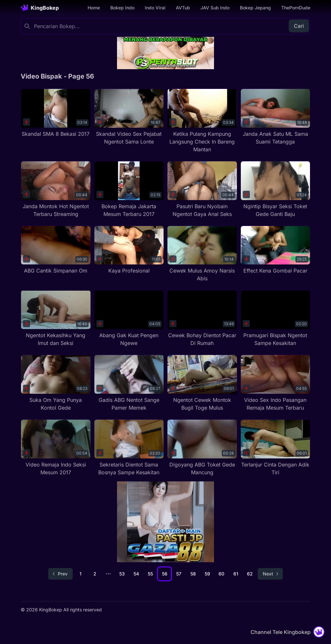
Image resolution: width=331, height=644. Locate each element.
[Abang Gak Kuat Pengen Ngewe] (129, 318)
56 (165, 574)
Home (94, 8)
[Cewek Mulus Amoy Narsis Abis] (202, 254)
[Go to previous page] (60, 574)
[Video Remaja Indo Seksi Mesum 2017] (56, 448)
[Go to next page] (270, 574)
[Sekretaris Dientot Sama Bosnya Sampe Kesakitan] (129, 448)
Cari (299, 26)
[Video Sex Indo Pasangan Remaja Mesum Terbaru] (276, 383)
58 (193, 574)
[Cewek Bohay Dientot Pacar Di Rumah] (202, 318)
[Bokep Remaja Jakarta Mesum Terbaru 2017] (129, 189)
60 (221, 574)
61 (236, 574)
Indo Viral (155, 8)
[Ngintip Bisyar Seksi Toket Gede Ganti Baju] (276, 189)
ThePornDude (296, 8)
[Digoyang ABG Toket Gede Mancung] (202, 448)
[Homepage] (40, 8)
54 (136, 574)
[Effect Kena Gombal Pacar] (276, 250)
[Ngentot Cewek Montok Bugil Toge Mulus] (202, 383)
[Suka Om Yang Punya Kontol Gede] (56, 383)
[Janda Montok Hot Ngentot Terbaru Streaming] (56, 189)
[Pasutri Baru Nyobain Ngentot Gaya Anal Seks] (202, 189)
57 (179, 574)
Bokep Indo (122, 8)
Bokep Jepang (255, 8)
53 (122, 574)
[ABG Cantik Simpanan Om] (56, 250)
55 (150, 574)
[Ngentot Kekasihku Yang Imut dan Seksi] (56, 318)
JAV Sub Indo (215, 8)
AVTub (183, 8)
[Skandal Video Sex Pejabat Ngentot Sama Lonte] (129, 117)
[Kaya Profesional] (129, 250)
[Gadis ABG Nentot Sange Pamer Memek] (129, 383)
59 (207, 574)
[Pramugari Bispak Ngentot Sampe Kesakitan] (276, 318)
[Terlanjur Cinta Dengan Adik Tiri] (276, 448)
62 (250, 574)
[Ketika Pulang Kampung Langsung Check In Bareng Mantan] (202, 121)
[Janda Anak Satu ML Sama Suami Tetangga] (276, 117)
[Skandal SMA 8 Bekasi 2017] (56, 113)
